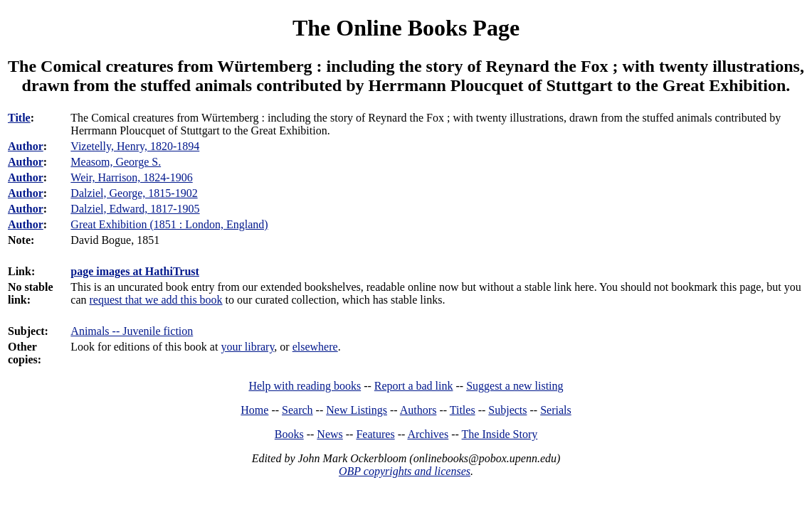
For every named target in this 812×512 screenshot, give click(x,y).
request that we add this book (156, 300)
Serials (556, 410)
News (329, 434)
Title (19, 118)
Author (26, 146)
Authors (418, 410)
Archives (428, 434)
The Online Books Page (406, 28)
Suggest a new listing (515, 386)
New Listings (357, 410)
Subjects (507, 410)
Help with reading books (305, 386)
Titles (463, 410)
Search (297, 410)
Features (375, 434)
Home (254, 410)
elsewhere (315, 347)
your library (247, 347)
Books (289, 434)
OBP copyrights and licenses (405, 471)
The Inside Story (500, 434)
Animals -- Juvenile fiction (132, 331)
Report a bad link (414, 386)
